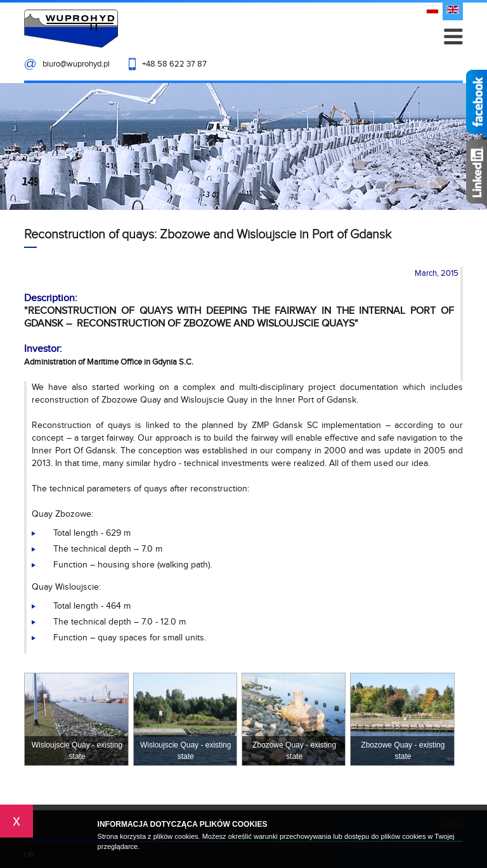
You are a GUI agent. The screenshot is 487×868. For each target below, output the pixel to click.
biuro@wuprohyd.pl (76, 64)
